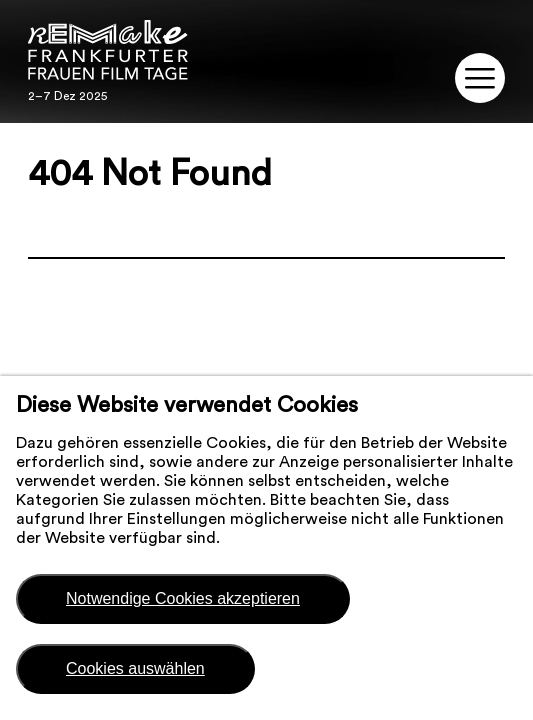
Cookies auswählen (135, 668)
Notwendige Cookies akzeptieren (183, 598)
